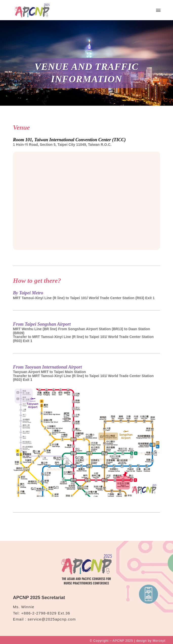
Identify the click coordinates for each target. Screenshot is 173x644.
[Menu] (158, 10)
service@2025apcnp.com (52, 619)
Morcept (159, 641)
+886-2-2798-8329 (39, 613)
